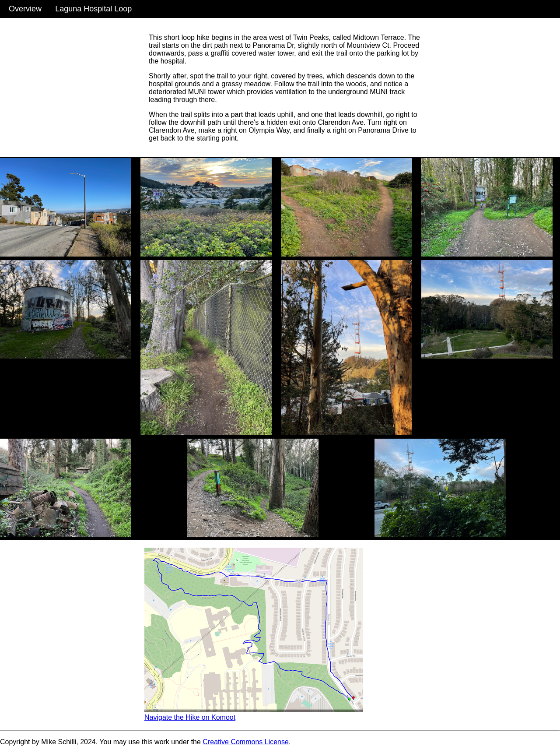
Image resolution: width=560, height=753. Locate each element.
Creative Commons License (246, 742)
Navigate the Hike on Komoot (190, 717)
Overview (25, 9)
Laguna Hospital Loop (93, 9)
